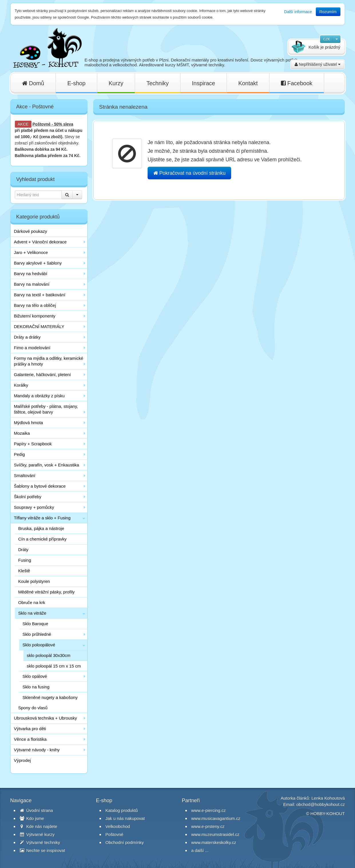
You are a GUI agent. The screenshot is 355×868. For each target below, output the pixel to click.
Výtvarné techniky (40, 842)
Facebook (297, 83)
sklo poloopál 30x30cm (49, 655)
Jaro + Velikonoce (31, 252)
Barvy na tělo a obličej (35, 305)
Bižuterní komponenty (35, 316)
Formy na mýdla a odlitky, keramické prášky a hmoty (49, 361)
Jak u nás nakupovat (125, 818)
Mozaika (22, 433)
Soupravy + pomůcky (34, 507)
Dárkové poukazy (31, 231)
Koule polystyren (34, 581)
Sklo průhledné (37, 634)
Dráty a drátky (27, 337)
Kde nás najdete (39, 826)
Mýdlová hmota (29, 423)
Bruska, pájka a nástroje (41, 528)
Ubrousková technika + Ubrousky (46, 718)
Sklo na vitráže (32, 613)
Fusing (25, 560)
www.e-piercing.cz (209, 810)
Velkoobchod (118, 826)
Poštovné (42, 124)
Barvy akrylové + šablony (38, 263)
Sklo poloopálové (39, 645)
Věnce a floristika (30, 739)
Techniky (158, 83)
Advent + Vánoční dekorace (40, 242)
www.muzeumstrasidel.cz (215, 834)
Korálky (21, 385)
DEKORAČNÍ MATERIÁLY (39, 326)
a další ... (200, 850)
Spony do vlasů (33, 708)
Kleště (24, 571)
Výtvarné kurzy (37, 834)
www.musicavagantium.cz (216, 818)
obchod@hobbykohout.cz (321, 804)
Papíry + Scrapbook (33, 444)
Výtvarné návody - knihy (37, 750)
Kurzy (116, 83)
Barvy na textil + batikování (40, 295)
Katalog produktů (122, 810)
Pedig (19, 454)
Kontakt (248, 83)
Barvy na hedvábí (31, 274)
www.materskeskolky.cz (214, 842)
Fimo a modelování (32, 348)
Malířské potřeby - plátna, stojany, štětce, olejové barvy (46, 409)
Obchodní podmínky (125, 842)
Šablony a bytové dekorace (40, 486)
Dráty (23, 550)
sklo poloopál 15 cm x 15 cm (54, 666)
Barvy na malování (32, 284)
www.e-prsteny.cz (208, 826)
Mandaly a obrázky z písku (39, 396)
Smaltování (25, 475)
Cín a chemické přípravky (42, 539)
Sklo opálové (35, 676)
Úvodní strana (36, 810)
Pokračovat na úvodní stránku (189, 173)
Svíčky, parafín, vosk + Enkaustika (47, 465)
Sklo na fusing (36, 687)
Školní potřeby (28, 497)
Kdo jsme (32, 818)
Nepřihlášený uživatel (318, 64)
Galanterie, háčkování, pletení (42, 375)
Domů (33, 83)
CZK (327, 39)
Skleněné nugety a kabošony (50, 697)
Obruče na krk (32, 602)
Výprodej (22, 760)
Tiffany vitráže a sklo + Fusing (42, 518)
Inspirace (204, 83)
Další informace (298, 12)
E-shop (76, 83)
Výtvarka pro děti (30, 729)
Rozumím (328, 12)
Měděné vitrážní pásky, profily (46, 592)
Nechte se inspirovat (42, 850)
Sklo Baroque (35, 624)
